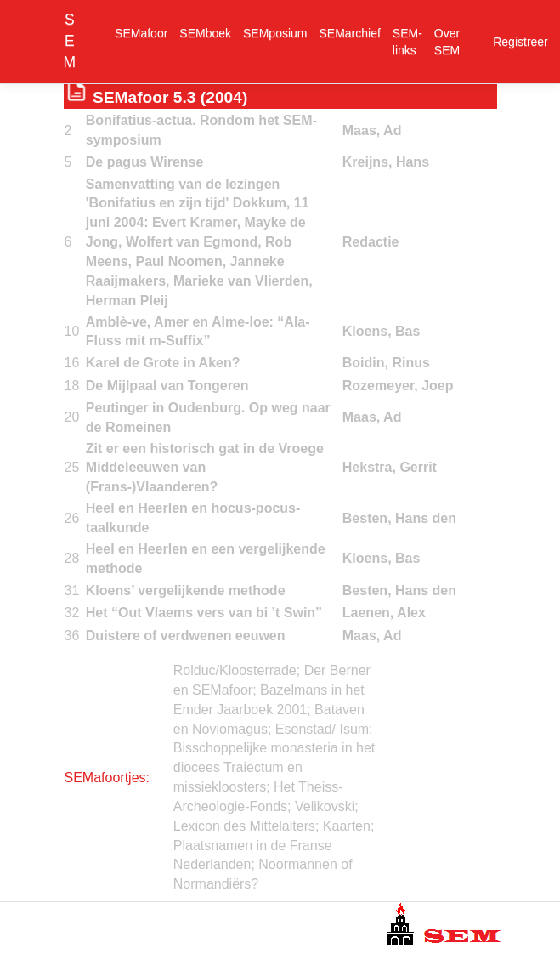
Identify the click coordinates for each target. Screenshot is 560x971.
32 (72, 613)
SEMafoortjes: (107, 778)
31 (72, 591)
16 (72, 363)
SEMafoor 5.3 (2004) (170, 97)
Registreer (520, 42)
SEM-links (407, 42)
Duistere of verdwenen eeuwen (186, 636)
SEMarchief (350, 33)
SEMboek (205, 33)
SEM (70, 41)
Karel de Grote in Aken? (163, 363)
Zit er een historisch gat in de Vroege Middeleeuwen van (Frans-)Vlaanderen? (205, 468)
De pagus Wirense (145, 162)
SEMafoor (141, 33)
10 (72, 331)
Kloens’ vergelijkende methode (186, 591)
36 (72, 636)
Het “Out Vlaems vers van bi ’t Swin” (204, 613)
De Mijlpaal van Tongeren (167, 386)
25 (72, 467)
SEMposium (275, 33)
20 (72, 417)
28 (72, 558)
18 (72, 386)
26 (72, 518)
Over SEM (447, 42)
